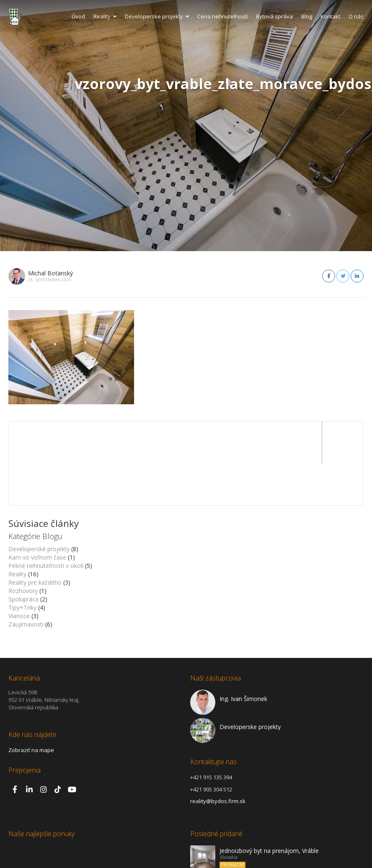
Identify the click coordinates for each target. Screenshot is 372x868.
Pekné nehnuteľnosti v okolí (46, 524)
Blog (307, 16)
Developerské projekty (39, 507)
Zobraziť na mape (31, 708)
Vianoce (19, 574)
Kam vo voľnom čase (37, 515)
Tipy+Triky (22, 566)
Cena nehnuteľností (222, 16)
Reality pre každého (35, 541)
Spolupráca (23, 557)
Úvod (78, 16)
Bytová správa (274, 16)
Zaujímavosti (26, 582)
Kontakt (330, 16)
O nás (356, 16)
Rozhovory (23, 549)
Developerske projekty (157, 16)
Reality (105, 16)
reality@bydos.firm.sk (218, 759)
